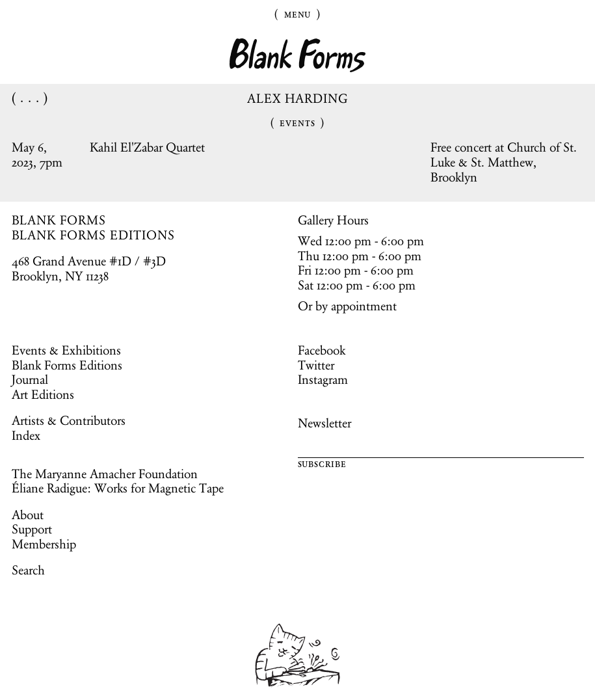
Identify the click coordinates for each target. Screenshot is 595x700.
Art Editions (43, 394)
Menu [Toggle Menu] (298, 14)
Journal (30, 379)
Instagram (323, 379)
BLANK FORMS (59, 220)
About (28, 515)
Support (32, 529)
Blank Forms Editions (67, 365)
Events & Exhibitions (66, 350)
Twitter (316, 365)
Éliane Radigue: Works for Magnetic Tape (118, 488)
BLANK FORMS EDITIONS (93, 235)
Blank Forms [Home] (298, 56)
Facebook (322, 350)
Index (26, 435)
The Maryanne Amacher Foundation (105, 474)
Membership (44, 544)
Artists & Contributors (69, 420)
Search (28, 570)
